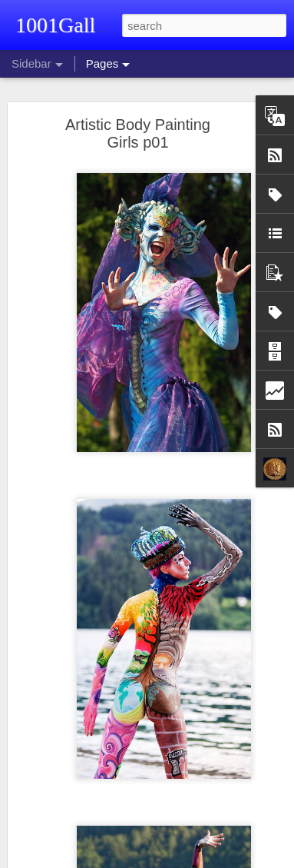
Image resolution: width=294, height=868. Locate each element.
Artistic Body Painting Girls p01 (138, 133)
